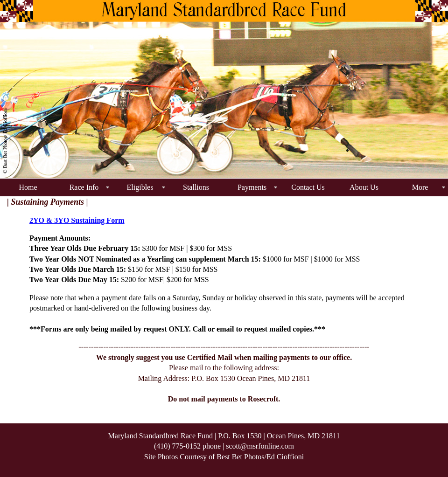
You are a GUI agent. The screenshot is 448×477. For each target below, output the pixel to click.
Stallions (196, 187)
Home (28, 187)
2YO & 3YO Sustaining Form (77, 220)
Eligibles (140, 187)
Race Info (84, 187)
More (420, 187)
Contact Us (308, 187)
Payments (252, 187)
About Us (364, 187)
